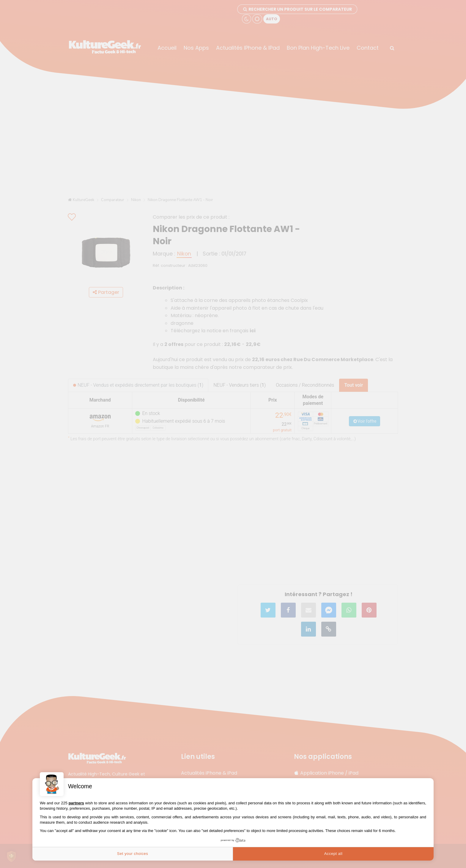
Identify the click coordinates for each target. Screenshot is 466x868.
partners (76, 803)
